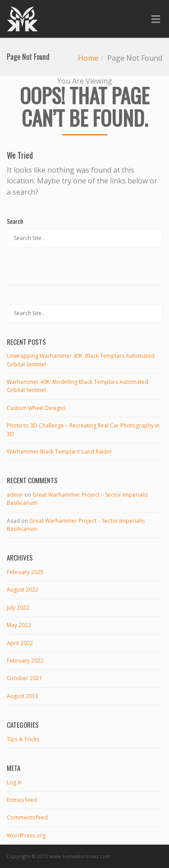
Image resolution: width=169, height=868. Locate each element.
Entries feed (22, 800)
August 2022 (23, 590)
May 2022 (19, 625)
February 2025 (25, 572)
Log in (14, 782)
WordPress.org (26, 835)
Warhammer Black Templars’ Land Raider (59, 452)
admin (15, 495)
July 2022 (18, 608)
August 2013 (23, 696)
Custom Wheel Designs (36, 408)
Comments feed (27, 817)
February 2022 (25, 661)
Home (88, 58)
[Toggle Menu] (156, 19)
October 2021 (25, 678)
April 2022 (20, 643)
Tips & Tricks (23, 739)
